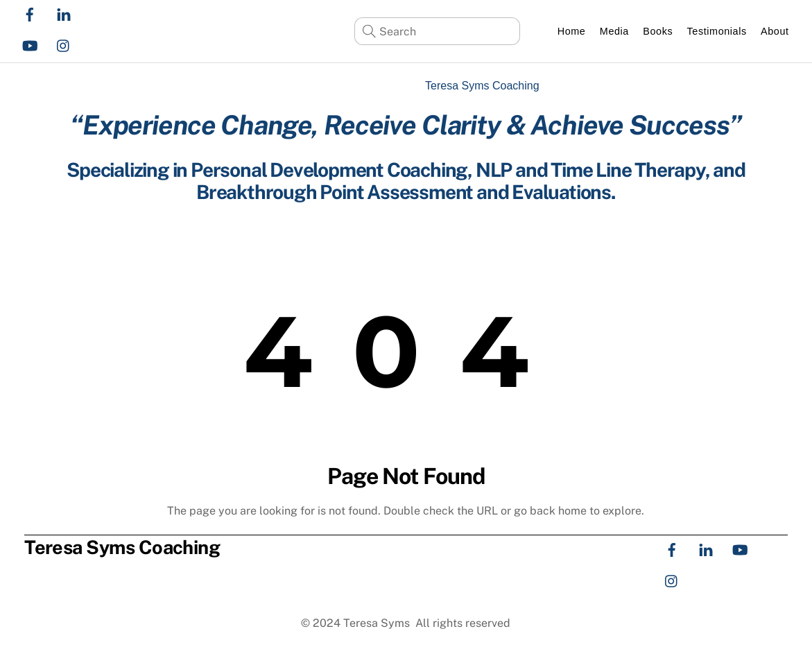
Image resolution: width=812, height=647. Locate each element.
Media (614, 31)
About (775, 31)
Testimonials (717, 31)
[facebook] (30, 13)
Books (658, 31)
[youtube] (30, 44)
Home (572, 31)
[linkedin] (64, 13)
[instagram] (64, 44)
